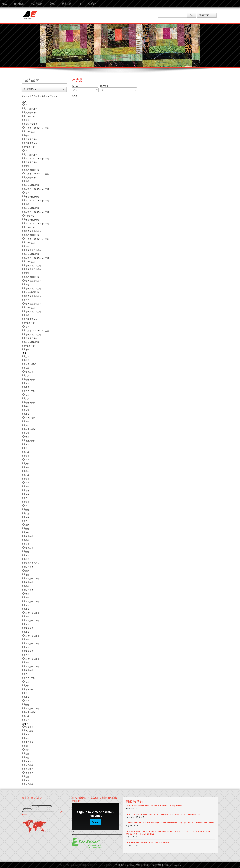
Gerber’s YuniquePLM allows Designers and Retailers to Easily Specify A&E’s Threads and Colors (170, 823)
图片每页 (104, 86)
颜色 (53, 4)
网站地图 (169, 865)
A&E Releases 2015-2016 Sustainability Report (148, 842)
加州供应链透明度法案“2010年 (150, 865)
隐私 (132, 865)
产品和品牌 (38, 4)
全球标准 (20, 4)
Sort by (75, 86)
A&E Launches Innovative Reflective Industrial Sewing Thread (155, 806)
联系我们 (94, 4)
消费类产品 (44, 89)
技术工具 (68, 4)
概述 (6, 4)
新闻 (81, 4)
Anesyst (178, 865)
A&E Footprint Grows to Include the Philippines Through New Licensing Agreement (165, 814)
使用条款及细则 (122, 865)
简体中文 (207, 15)
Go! (192, 15)
